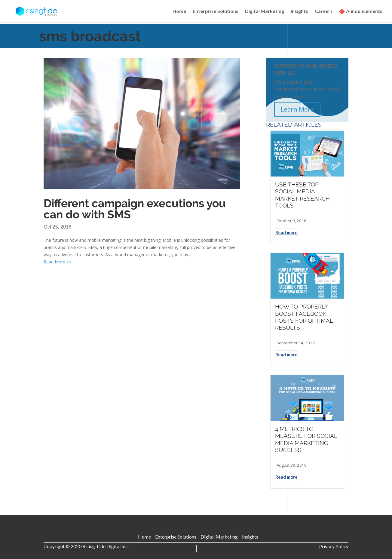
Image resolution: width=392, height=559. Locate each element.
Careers (324, 11)
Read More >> (57, 262)
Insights (299, 11)
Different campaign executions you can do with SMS (135, 209)
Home (179, 11)
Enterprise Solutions (216, 11)
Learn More (297, 109)
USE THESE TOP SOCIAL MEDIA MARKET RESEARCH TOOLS (302, 195)
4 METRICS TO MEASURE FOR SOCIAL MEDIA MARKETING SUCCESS (306, 439)
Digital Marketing (265, 11)
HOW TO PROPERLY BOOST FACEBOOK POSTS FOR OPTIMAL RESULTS (304, 317)
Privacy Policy (334, 546)
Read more (286, 232)
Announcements (364, 11)
